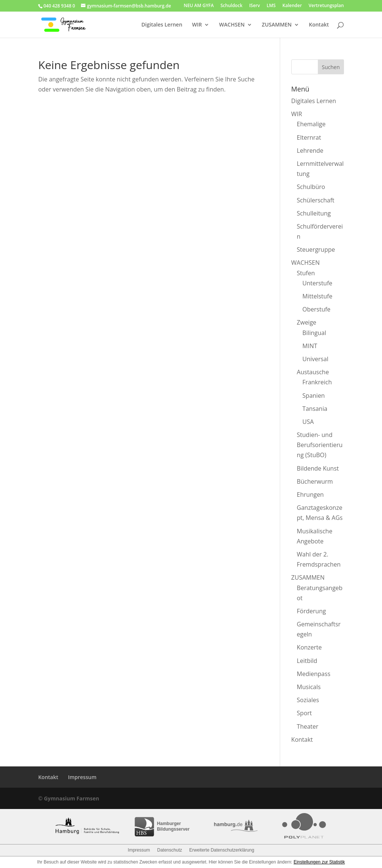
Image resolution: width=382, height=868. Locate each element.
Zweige (307, 322)
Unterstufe (317, 283)
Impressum (82, 777)
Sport (304, 713)
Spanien (314, 396)
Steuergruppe (316, 249)
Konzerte (309, 647)
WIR (197, 25)
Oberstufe (317, 309)
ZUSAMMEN (277, 25)
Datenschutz (170, 850)
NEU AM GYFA (198, 6)
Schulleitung (314, 213)
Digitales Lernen (162, 25)
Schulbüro (311, 187)
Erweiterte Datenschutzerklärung (222, 850)
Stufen (306, 273)
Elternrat (309, 137)
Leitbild (307, 661)
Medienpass (314, 674)
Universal (316, 359)
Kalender (292, 6)
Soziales (308, 700)
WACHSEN (232, 25)
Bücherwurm (315, 481)
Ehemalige (311, 124)
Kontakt (319, 25)
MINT (310, 346)
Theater (308, 726)
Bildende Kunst (318, 468)
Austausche (313, 372)
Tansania (315, 409)
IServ (255, 6)
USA (308, 422)
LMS (271, 6)
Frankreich (317, 382)
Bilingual (314, 333)
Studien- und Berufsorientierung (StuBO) (320, 445)
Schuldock (231, 6)
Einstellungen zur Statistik (319, 862)
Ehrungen (310, 495)
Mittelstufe (317, 296)
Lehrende (310, 151)
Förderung (311, 611)
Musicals (309, 687)
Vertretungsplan (326, 6)
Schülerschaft (316, 200)
